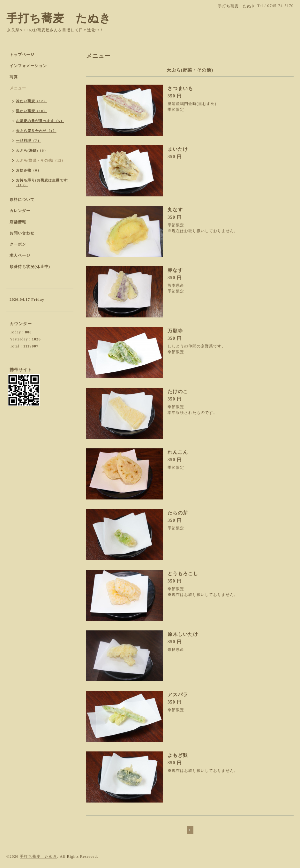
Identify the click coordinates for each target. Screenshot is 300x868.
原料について (22, 200)
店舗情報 (18, 222)
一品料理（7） (29, 141)
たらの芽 (178, 513)
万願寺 (175, 331)
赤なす (175, 270)
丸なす (175, 210)
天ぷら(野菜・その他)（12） (41, 160)
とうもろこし (183, 574)
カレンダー (20, 211)
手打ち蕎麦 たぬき (59, 18)
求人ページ (20, 255)
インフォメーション (28, 66)
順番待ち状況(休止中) (30, 267)
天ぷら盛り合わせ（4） (36, 131)
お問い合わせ (22, 233)
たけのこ (178, 392)
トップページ (22, 55)
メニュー (18, 88)
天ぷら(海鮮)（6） (32, 150)
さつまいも (180, 88)
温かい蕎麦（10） (31, 111)
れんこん (178, 452)
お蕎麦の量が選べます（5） (40, 121)
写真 (14, 77)
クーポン (18, 244)
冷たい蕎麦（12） (31, 101)
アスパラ (178, 695)
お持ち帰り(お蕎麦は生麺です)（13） (42, 183)
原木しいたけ (183, 634)
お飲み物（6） (29, 170)
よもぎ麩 (178, 755)
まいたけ (178, 149)
